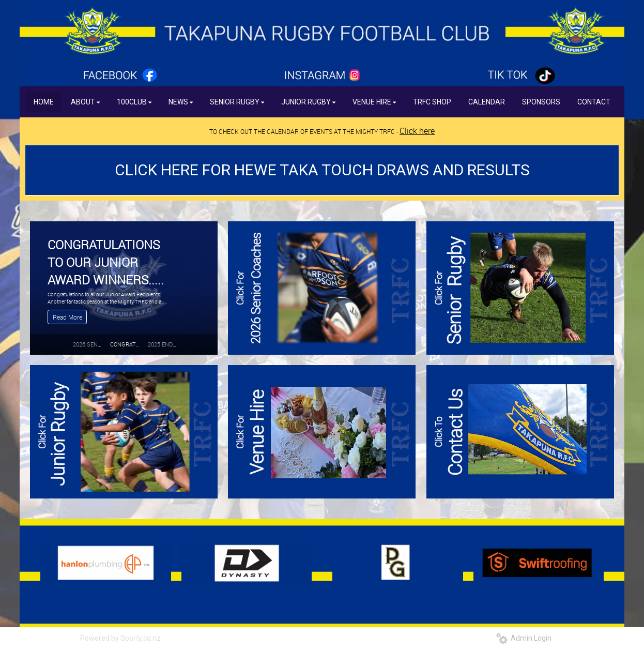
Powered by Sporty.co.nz (120, 638)
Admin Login (524, 638)
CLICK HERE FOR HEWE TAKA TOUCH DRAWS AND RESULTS (322, 170)
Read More (67, 317)
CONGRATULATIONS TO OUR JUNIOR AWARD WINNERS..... (106, 262)
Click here (417, 131)
